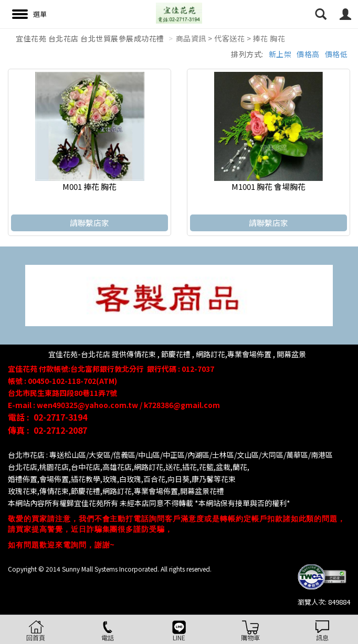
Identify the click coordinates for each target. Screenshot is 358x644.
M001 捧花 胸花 (89, 186)
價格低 (336, 54)
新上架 (280, 54)
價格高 (308, 54)
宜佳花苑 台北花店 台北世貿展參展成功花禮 (90, 38)
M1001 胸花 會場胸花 (268, 186)
